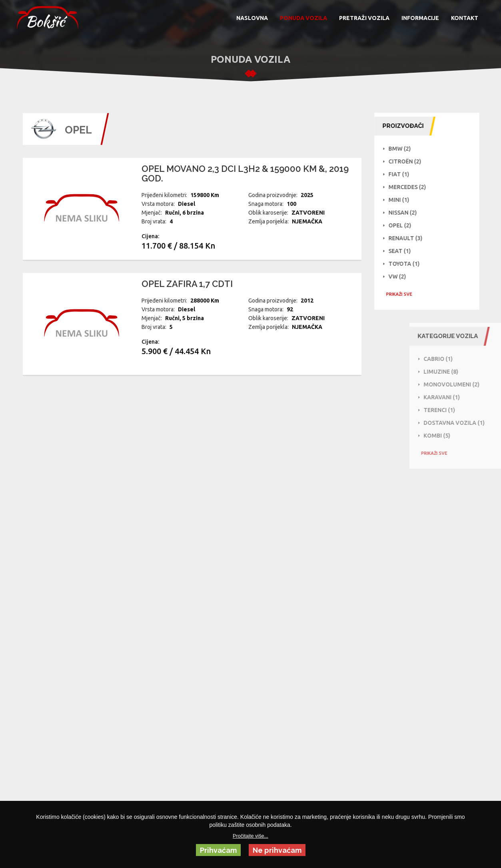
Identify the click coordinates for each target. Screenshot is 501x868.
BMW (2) (403, 149)
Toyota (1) (407, 264)
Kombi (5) (463, 436)
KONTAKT (465, 18)
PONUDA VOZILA (303, 18)
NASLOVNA (252, 18)
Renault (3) (408, 238)
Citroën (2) (408, 161)
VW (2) (400, 277)
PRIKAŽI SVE (402, 294)
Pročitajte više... (250, 836)
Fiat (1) (402, 174)
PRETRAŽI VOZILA (364, 18)
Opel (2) (403, 225)
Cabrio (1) (464, 359)
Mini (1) (402, 200)
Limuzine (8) (467, 372)
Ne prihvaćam (277, 850)
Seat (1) (403, 251)
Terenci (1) (465, 410)
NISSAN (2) (406, 213)
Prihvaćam (218, 850)
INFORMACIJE (420, 18)
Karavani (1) (468, 397)
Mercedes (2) (410, 187)
